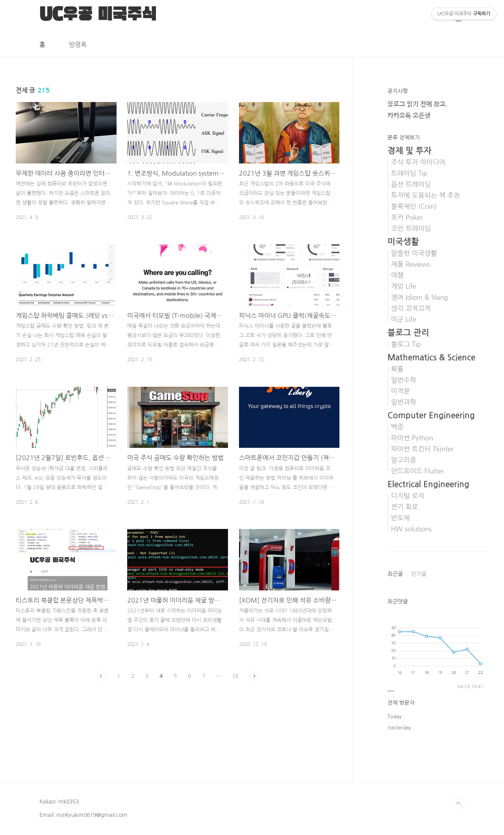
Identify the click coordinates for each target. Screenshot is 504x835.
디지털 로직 (408, 496)
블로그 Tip (406, 344)
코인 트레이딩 (411, 228)
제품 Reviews (410, 264)
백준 (397, 427)
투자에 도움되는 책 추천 (425, 195)
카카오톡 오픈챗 (409, 116)
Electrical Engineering (428, 484)
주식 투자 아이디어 (418, 162)
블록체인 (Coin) (414, 206)
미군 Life (404, 319)
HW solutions (411, 529)
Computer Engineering (431, 415)
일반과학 (404, 402)
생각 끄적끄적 (411, 308)
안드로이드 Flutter (418, 471)
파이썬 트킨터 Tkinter (422, 449)
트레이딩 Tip (409, 173)
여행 (397, 275)
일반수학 (404, 380)
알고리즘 (404, 460)
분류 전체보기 (404, 137)
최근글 (395, 574)
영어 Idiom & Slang (419, 297)
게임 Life (404, 286)
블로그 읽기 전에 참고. (417, 104)
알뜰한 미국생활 (414, 253)
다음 (254, 676)
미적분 (400, 391)
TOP (458, 803)
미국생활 (403, 242)
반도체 (400, 518)
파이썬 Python (412, 438)
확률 (397, 369)
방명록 (78, 45)
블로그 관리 (408, 333)
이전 (101, 676)
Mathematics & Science (431, 357)
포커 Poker (407, 217)
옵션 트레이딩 (411, 184)
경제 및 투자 (409, 151)
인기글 (419, 574)
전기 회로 (405, 507)
